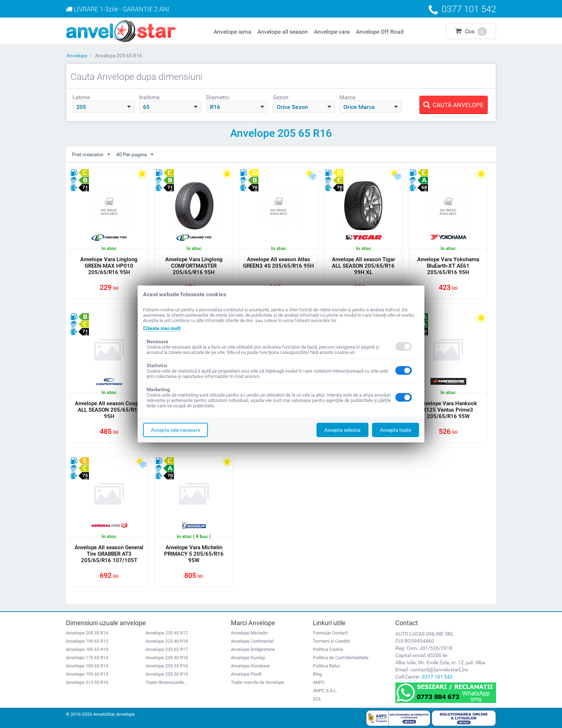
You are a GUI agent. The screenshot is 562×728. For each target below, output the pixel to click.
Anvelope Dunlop (248, 658)
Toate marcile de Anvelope (258, 682)
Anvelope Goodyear (250, 666)
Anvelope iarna (232, 32)
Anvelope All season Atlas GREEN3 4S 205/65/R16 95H (278, 263)
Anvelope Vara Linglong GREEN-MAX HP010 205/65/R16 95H (109, 266)
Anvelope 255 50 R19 (167, 674)
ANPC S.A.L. (325, 691)
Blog (317, 674)
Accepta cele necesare (175, 430)
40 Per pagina (135, 155)
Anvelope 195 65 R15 (87, 641)
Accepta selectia (342, 430)
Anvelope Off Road (380, 32)
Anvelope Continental (252, 641)
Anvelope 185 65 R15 (87, 649)
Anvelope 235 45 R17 (167, 633)
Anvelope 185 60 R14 (87, 666)
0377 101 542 (437, 677)
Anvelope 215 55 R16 (87, 682)
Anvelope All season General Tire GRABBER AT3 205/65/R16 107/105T (109, 554)
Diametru (218, 97)
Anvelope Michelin (249, 633)
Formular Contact (330, 633)
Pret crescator (91, 155)
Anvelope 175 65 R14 (87, 658)
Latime (81, 97)
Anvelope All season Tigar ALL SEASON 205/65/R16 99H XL (363, 266)
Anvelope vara (332, 32)
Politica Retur (326, 666)
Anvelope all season (283, 32)
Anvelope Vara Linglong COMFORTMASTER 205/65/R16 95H (194, 266)
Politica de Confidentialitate (341, 658)
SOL (317, 699)
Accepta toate (396, 430)
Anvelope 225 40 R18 (167, 641)
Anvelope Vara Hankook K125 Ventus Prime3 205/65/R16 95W (448, 410)
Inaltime (149, 97)
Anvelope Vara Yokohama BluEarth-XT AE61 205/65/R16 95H (448, 266)
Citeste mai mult (162, 328)
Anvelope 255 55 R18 (167, 666)
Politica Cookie (328, 649)
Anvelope (77, 56)
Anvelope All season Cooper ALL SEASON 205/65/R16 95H (109, 410)
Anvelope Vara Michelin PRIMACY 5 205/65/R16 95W (194, 554)
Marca (347, 97)
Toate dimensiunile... (166, 682)
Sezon (281, 97)
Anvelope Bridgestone (253, 649)
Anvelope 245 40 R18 (167, 658)
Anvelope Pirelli (246, 674)
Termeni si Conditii (332, 641)
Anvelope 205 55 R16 (87, 633)
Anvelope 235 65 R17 (167, 649)
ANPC (319, 682)
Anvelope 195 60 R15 (87, 674)
